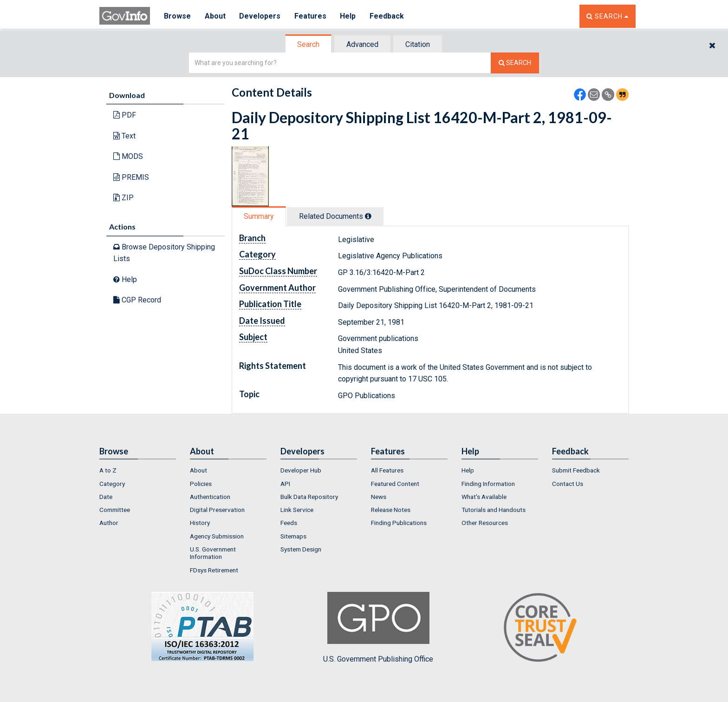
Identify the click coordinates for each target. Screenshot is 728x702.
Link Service (297, 510)
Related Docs (335, 216)
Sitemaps (293, 536)
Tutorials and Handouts (494, 510)
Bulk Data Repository (309, 497)
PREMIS (131, 177)
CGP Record (137, 300)
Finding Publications (399, 523)
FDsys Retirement (214, 570)
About (215, 16)
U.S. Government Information (213, 553)
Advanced (362, 44)
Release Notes (391, 510)
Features (311, 16)
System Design (301, 549)
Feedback (388, 16)
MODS (128, 156)
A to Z (108, 470)
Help (349, 16)
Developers (260, 16)
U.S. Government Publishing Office (378, 628)
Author (109, 523)
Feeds (289, 523)
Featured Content (395, 484)
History (200, 523)
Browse (177, 16)
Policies (201, 484)
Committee (115, 510)
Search (308, 44)
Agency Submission (217, 536)
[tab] (309, 44)
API (285, 484)
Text (124, 136)
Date (106, 497)
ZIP (123, 198)
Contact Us (568, 484)
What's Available (484, 497)
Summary (259, 216)
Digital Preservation (217, 510)
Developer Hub (301, 470)
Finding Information (488, 484)
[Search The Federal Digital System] (515, 63)
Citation (418, 44)
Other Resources (485, 523)
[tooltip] (368, 216)
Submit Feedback (576, 470)
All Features (387, 470)
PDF (125, 115)
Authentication (210, 497)
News (379, 497)
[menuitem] (138, 470)
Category (112, 484)
